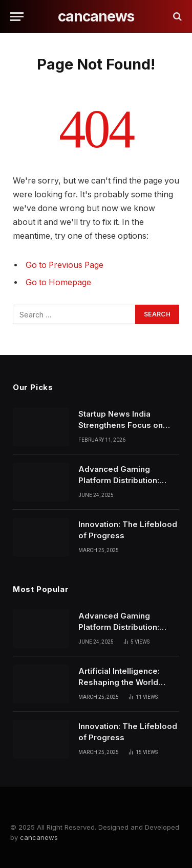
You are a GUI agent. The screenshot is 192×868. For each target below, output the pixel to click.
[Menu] (17, 17)
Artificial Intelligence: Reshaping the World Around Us (119, 682)
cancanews (39, 837)
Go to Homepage (58, 282)
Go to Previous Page (65, 265)
